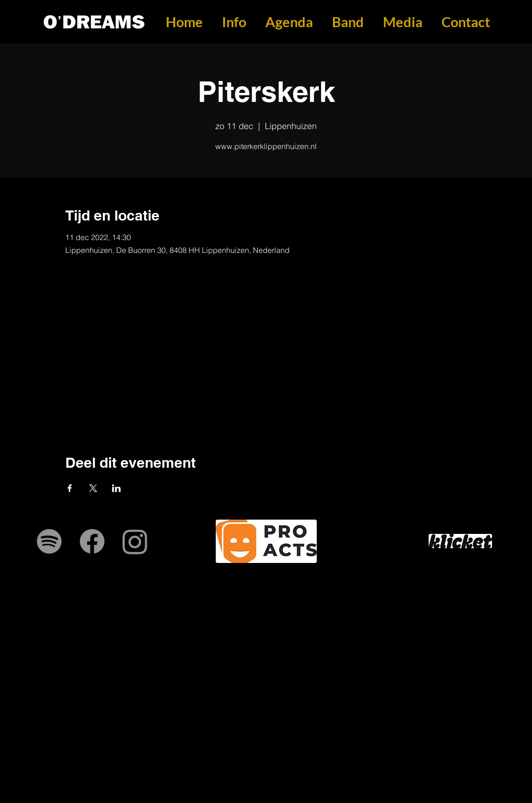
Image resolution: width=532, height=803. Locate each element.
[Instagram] (135, 541)
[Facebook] (92, 541)
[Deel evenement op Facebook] (70, 488)
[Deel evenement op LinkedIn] (116, 488)
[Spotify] (49, 541)
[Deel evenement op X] (93, 488)
